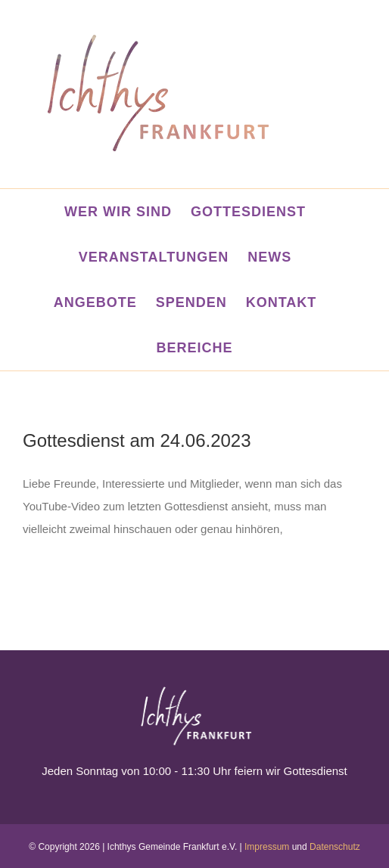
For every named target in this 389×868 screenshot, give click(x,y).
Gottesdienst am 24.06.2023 (137, 440)
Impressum (267, 847)
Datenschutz (335, 847)
